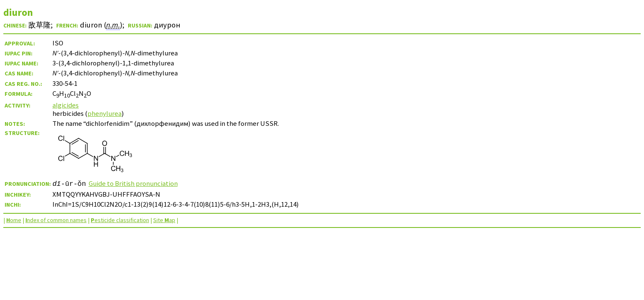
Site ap (164, 220)
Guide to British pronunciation (133, 183)
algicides (66, 105)
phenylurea (104, 113)
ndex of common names (56, 220)
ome (14, 220)
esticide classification (120, 220)
